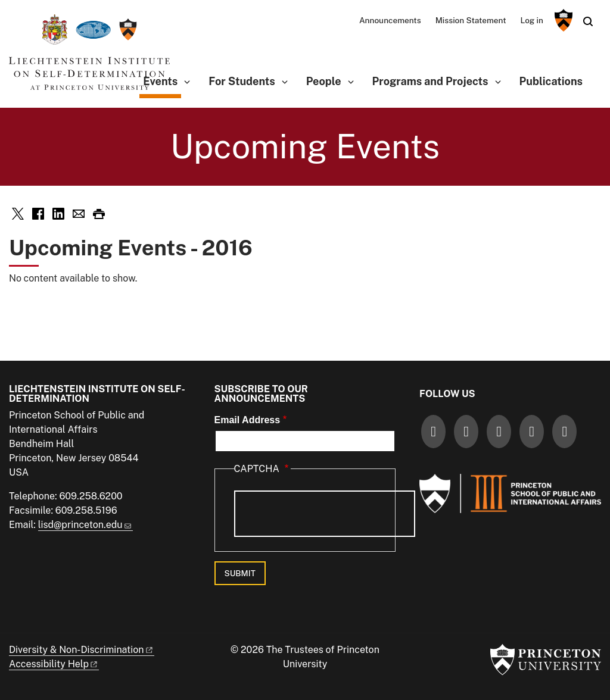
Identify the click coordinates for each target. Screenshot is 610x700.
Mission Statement (471, 20)
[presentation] (325, 514)
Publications (551, 81)
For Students (242, 81)
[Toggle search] (588, 21)
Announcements (390, 20)
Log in (532, 20)
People (324, 81)
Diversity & (82, 650)
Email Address (248, 420)
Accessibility (54, 664)
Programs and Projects (430, 81)
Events (162, 80)
